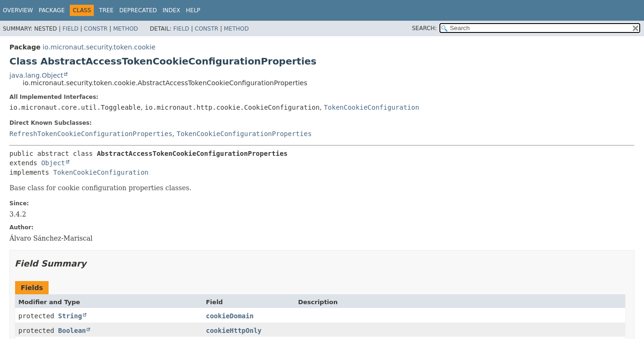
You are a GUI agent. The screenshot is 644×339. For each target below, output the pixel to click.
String (70, 316)
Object (53, 163)
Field (70, 29)
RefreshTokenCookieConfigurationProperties (91, 134)
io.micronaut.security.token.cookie (99, 47)
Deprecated (138, 10)
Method (126, 29)
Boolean (72, 331)
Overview (18, 10)
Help (193, 10)
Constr (96, 29)
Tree (106, 10)
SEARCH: (425, 28)
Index (172, 10)
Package (52, 10)
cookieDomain (230, 316)
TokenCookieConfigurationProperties (244, 134)
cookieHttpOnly (234, 331)
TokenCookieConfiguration (372, 107)
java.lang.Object (36, 75)
